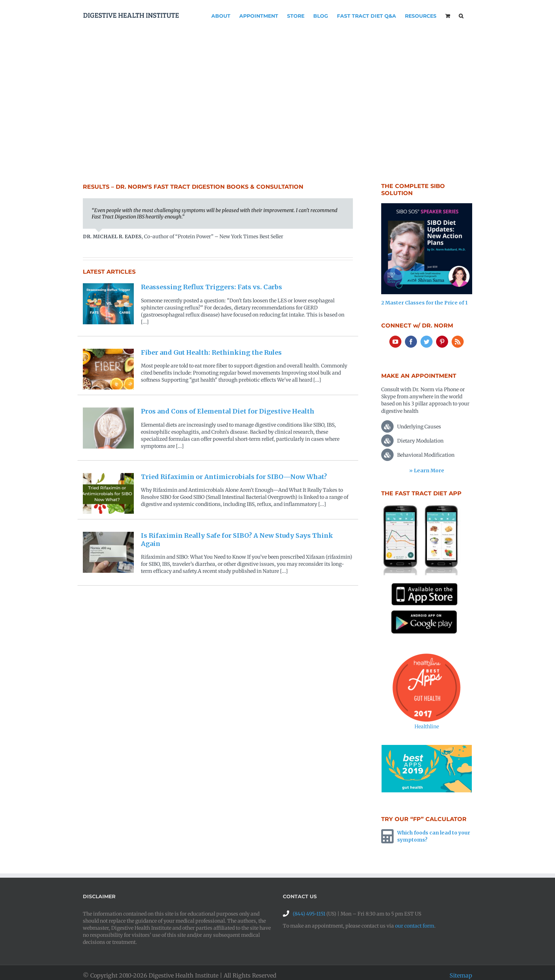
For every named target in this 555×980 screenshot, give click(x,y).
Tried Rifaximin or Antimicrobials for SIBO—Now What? (234, 477)
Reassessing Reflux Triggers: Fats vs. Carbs (211, 287)
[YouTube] (395, 342)
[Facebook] (411, 342)
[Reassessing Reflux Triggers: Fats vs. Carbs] (108, 304)
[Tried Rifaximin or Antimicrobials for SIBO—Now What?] (108, 494)
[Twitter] (427, 342)
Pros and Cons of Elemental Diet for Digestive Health (228, 411)
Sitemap (461, 975)
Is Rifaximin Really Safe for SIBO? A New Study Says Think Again (237, 540)
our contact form (415, 926)
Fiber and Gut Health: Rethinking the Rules (211, 352)
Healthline (427, 727)
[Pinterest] (442, 342)
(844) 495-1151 (309, 914)
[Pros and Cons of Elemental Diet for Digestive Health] (108, 428)
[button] (461, 15)
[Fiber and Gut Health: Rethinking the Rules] (108, 369)
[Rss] (458, 342)
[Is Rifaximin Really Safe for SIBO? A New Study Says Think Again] (108, 552)
